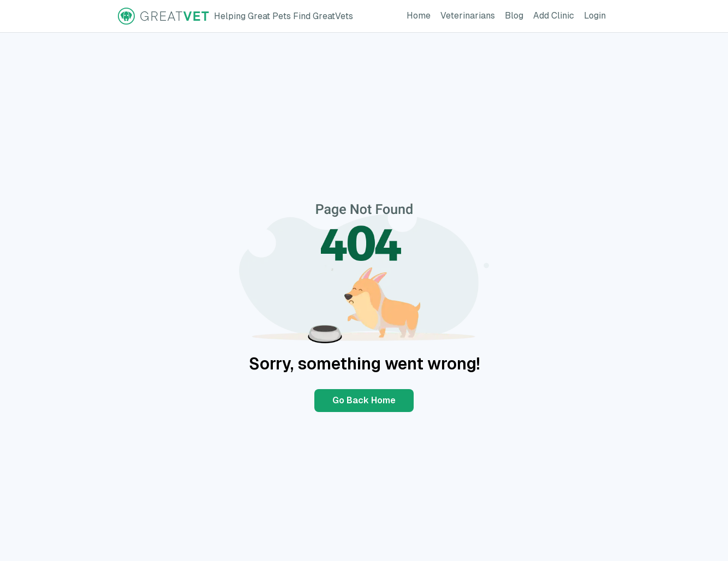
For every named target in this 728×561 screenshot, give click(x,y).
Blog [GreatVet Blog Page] (516, 15)
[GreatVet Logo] (235, 16)
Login (597, 15)
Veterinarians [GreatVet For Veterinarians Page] (470, 15)
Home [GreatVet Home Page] (421, 15)
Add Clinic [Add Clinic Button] (556, 15)
